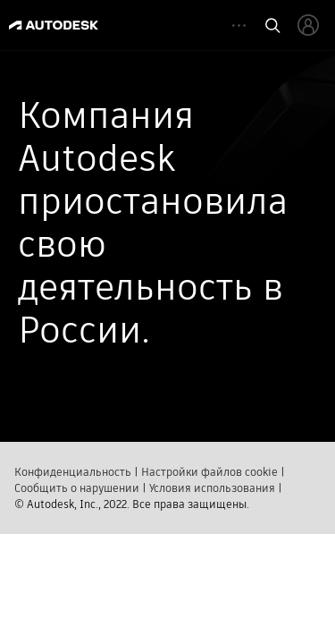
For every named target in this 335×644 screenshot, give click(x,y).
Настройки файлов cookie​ (209, 470)
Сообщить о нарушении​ (77, 486)
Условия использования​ (212, 486)
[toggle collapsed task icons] (239, 25)
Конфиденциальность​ (73, 470)
